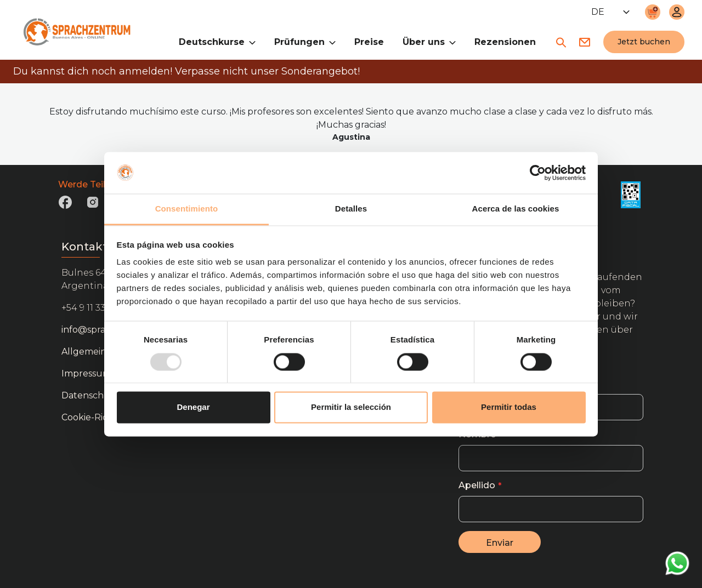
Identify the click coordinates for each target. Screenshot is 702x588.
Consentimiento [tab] (187, 209)
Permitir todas (509, 407)
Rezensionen (505, 42)
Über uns (429, 41)
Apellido (477, 485)
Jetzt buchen (644, 42)
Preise (369, 42)
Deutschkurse (217, 41)
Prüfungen (305, 41)
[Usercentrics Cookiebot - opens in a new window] (538, 173)
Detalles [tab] (351, 209)
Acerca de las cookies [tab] (516, 209)
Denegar (193, 407)
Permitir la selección (351, 407)
